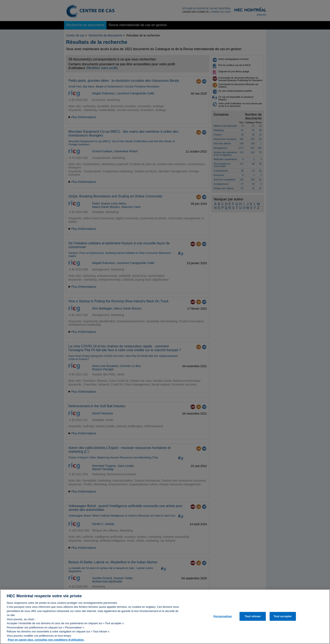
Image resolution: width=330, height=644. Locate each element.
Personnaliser (223, 618)
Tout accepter (283, 618)
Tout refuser (253, 618)
